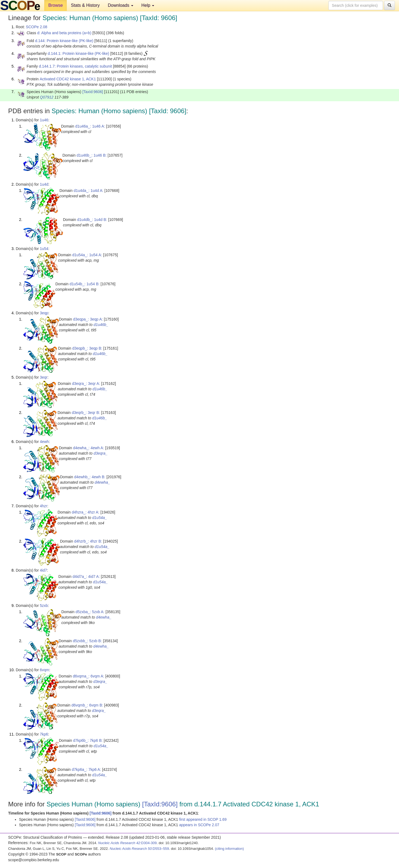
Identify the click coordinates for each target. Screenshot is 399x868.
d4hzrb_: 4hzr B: (88, 541)
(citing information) (229, 849)
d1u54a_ (100, 518)
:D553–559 (139, 849)
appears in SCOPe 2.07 (199, 825)
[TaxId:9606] (93, 92)
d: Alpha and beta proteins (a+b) (64, 33)
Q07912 (47, 97)
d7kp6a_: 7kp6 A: (86, 769)
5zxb (44, 606)
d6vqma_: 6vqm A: (88, 676)
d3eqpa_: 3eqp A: (88, 319)
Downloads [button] (121, 5)
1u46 (44, 120)
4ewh (44, 442)
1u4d (44, 184)
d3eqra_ (101, 453)
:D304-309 (128, 843)
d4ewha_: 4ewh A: (88, 448)
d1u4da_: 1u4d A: (88, 191)
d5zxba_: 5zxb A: (90, 612)
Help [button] (148, 5)
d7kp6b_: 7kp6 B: (88, 740)
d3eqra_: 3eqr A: (86, 384)
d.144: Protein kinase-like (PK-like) (64, 41)
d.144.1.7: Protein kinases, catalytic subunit (75, 66)
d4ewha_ (102, 482)
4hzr (44, 506)
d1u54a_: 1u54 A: (87, 255)
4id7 (43, 570)
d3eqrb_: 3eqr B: (86, 413)
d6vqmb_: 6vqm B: (87, 705)
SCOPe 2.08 (37, 27)
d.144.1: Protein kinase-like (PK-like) (78, 53)
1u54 (44, 249)
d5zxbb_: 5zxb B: (87, 641)
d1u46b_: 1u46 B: (92, 155)
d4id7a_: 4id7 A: (86, 576)
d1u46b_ (101, 325)
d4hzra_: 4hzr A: (85, 512)
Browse (56, 5)
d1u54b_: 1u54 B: (85, 284)
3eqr (44, 377)
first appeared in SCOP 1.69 (203, 819)
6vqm (45, 670)
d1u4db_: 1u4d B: (92, 220)
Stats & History (85, 5)
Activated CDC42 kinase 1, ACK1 (68, 79)
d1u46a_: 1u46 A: (90, 126)
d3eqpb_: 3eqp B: (87, 348)
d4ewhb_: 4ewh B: (90, 477)
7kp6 (44, 734)
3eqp (44, 313)
